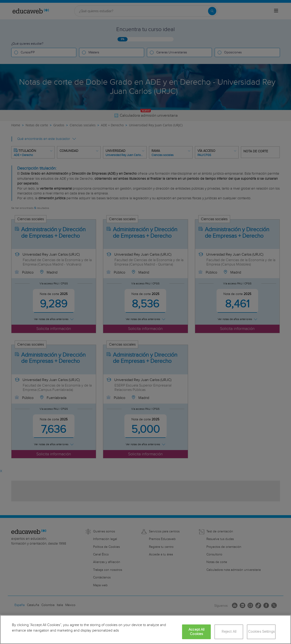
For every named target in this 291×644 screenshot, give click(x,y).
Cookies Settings (261, 632)
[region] (145, 630)
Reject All (229, 632)
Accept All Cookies (197, 632)
